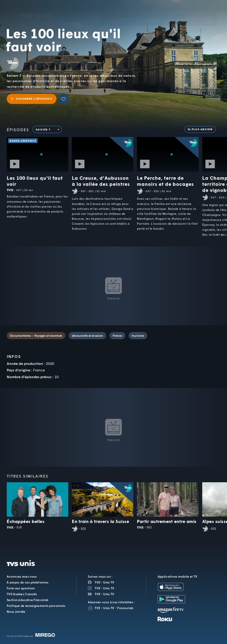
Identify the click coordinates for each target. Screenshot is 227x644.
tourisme (138, 336)
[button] (148, 13)
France (117, 336)
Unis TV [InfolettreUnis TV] (109, 608)
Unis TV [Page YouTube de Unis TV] (109, 594)
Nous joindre (16, 612)
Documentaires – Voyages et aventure (36, 336)
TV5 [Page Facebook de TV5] (97, 582)
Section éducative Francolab (27, 600)
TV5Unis (36, 8)
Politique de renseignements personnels (36, 606)
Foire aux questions (21, 588)
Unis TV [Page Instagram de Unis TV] (109, 588)
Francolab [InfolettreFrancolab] (125, 608)
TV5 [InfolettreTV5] (97, 608)
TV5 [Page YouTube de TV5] (97, 594)
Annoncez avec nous (22, 577)
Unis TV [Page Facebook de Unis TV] (109, 582)
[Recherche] (209, 13)
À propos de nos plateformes (28, 582)
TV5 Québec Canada (22, 594)
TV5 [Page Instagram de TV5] (97, 588)
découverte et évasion (87, 336)
